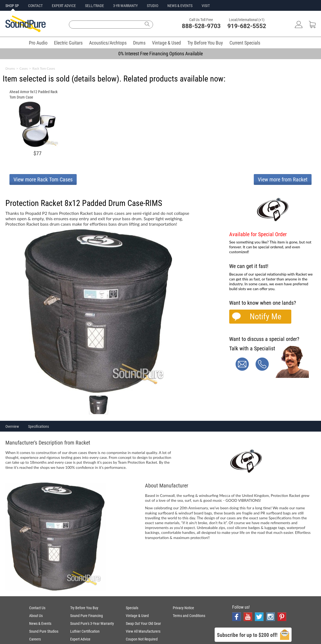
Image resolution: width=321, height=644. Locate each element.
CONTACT (35, 6)
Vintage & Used (166, 43)
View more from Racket (283, 179)
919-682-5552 (247, 26)
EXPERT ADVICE (64, 6)
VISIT (206, 6)
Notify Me (266, 316)
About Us (36, 616)
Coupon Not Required (142, 639)
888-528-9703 (201, 26)
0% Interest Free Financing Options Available (160, 54)
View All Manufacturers (143, 631)
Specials (132, 608)
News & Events (40, 623)
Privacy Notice (183, 608)
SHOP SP (12, 6)
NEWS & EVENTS (180, 6)
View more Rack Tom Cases (43, 179)
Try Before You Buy (205, 43)
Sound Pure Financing (87, 616)
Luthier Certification (85, 631)
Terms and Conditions (189, 616)
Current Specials (245, 43)
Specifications (38, 426)
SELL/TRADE (94, 6)
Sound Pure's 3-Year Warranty (92, 623)
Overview (12, 426)
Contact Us (37, 608)
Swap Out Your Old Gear (143, 623)
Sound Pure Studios (44, 631)
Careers (35, 639)
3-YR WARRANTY (125, 6)
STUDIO (153, 6)
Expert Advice (80, 639)
